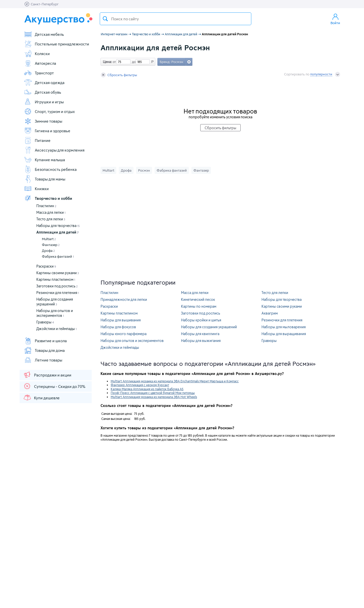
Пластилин (46, 206)
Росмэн (144, 170)
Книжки (36, 189)
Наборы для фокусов (118, 327)
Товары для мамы (45, 179)
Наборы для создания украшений (209, 327)
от (114, 62)
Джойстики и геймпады (56, 329)
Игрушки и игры (44, 102)
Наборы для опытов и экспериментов (132, 341)
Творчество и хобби (48, 198)
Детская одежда (44, 83)
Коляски (37, 54)
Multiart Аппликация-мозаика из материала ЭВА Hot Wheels (154, 397)
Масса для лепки (51, 212)
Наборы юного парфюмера (123, 334)
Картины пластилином (56, 279)
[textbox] (176, 19)
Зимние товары (43, 121)
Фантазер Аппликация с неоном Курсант (140, 385)
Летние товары (43, 360)
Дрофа (48, 251)
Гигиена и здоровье (47, 131)
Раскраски (46, 266)
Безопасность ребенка (50, 169)
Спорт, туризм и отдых (49, 111)
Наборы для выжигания (201, 341)
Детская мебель (44, 34)
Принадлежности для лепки (124, 299)
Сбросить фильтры (119, 75)
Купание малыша (44, 160)
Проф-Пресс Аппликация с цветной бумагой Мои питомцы (153, 393)
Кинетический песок (198, 299)
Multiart (49, 239)
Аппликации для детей (57, 232)
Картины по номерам (199, 306)
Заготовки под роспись (57, 286)
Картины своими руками (58, 273)
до (133, 62)
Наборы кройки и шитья (201, 320)
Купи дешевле (41, 398)
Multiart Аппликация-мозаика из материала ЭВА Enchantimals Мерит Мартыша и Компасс (175, 381)
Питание (37, 140)
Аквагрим (270, 313)
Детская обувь (43, 92)
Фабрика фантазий (58, 256)
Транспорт (39, 73)
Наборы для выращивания (284, 334)
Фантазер (51, 245)
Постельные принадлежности (56, 44)
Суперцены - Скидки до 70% (54, 386)
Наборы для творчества (58, 226)
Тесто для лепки (51, 219)
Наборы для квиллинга (200, 334)
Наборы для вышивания (121, 320)
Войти (335, 19)
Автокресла (40, 63)
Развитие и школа (45, 341)
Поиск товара (105, 19)
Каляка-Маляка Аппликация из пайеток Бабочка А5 (147, 389)
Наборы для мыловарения (284, 327)
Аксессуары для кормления (54, 150)
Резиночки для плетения (58, 293)
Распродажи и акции (47, 375)
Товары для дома (44, 350)
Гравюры (45, 322)
